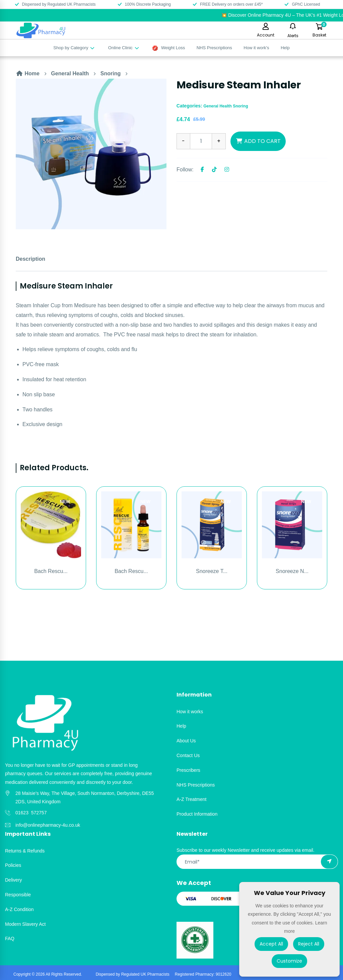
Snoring (111, 73)
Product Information (197, 814)
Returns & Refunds (25, 851)
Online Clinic (124, 48)
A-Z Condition (19, 909)
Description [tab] (30, 259)
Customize (289, 961)
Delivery (14, 880)
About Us (186, 741)
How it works (190, 712)
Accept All (271, 944)
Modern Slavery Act (25, 924)
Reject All (309, 944)
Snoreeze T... (212, 571)
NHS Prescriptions (214, 48)
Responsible (18, 895)
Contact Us (188, 755)
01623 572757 (31, 813)
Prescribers (188, 770)
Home (28, 73)
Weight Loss (169, 48)
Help (285, 48)
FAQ (10, 938)
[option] (91, 154)
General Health (70, 73)
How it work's (256, 48)
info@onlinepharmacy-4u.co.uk (48, 825)
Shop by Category (74, 48)
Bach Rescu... (51, 571)
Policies (13, 865)
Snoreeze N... (292, 571)
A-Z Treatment (191, 799)
